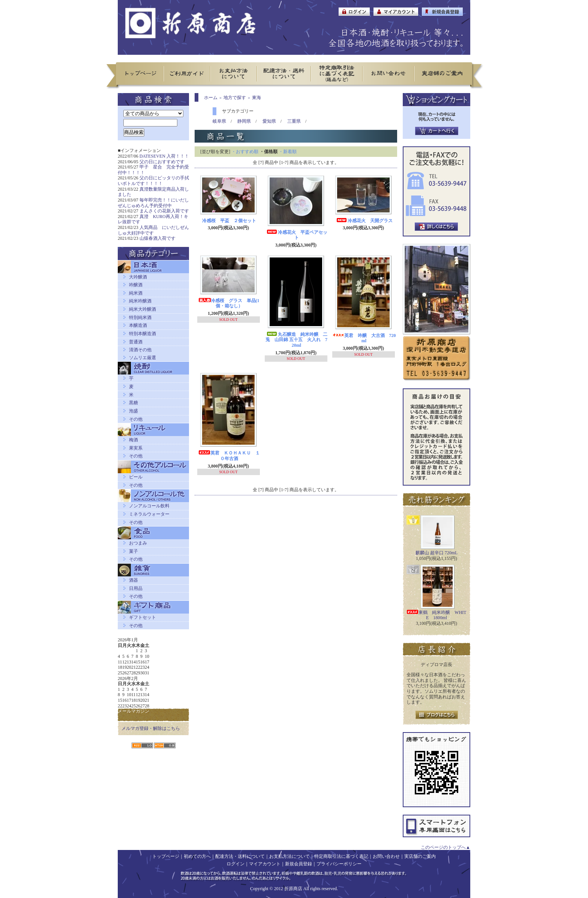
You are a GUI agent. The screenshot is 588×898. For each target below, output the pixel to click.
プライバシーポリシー (339, 864)
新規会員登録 (298, 864)
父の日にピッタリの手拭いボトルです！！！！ (153, 181)
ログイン (235, 864)
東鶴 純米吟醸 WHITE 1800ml (436, 615)
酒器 (133, 580)
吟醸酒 (136, 285)
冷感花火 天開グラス (364, 221)
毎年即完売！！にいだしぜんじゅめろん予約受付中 (153, 203)
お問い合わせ (386, 856)
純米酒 (136, 293)
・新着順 (288, 152)
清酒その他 (140, 350)
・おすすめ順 (245, 152)
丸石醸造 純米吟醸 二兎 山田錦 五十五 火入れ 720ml (296, 340)
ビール (136, 477)
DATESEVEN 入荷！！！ (164, 156)
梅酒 (133, 440)
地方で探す (235, 98)
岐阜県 (219, 121)
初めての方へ (197, 856)
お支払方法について (289, 856)
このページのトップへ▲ (445, 847)
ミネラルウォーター (149, 514)
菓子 (133, 551)
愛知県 (269, 121)
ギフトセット (142, 617)
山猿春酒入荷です (157, 238)
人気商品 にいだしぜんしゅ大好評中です (153, 230)
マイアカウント (265, 864)
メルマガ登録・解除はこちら (151, 728)
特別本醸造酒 (142, 334)
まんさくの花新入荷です (164, 211)
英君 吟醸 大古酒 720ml (364, 338)
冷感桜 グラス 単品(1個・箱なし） (229, 303)
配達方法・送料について (240, 856)
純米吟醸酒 (140, 301)
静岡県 (244, 121)
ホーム (211, 98)
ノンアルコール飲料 (149, 506)
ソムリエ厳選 (142, 358)
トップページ (166, 856)
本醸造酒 (138, 325)
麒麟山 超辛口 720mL (437, 553)
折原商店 (293, 889)
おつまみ (138, 543)
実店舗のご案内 (420, 856)
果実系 (136, 448)
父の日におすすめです (162, 162)
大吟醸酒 (138, 277)
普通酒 (136, 342)
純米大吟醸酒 (142, 309)
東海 (256, 98)
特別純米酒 (140, 317)
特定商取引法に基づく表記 (341, 856)
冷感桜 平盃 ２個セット (229, 221)
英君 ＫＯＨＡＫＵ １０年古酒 (229, 456)
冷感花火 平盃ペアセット (297, 235)
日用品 (136, 588)
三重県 (294, 121)
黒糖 (133, 403)
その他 (136, 419)
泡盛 (133, 411)
